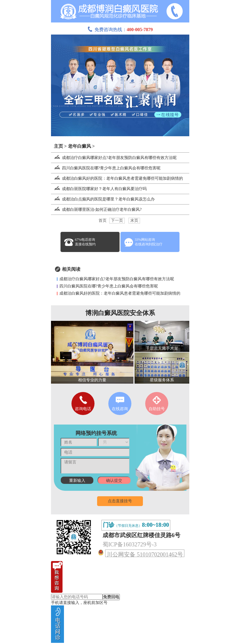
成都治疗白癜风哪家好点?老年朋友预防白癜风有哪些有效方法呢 (114, 158)
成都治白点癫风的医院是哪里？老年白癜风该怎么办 (103, 199)
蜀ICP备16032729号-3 (130, 544)
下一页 (117, 220)
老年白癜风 (80, 146)
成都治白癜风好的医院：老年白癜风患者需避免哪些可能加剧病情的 (117, 178)
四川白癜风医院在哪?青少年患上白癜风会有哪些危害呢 (106, 168)
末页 (134, 220)
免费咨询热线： (120, 30)
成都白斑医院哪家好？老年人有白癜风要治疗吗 (99, 189)
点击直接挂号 (120, 501)
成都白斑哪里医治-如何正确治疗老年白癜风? (96, 210)
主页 (58, 146)
